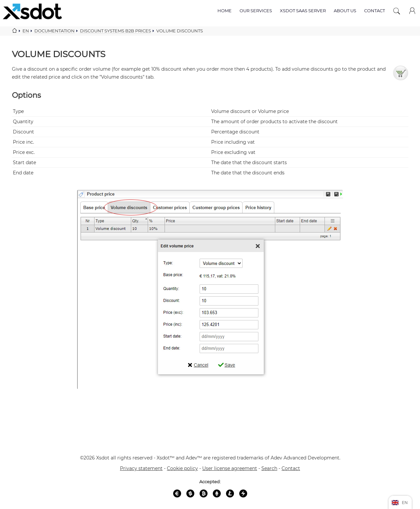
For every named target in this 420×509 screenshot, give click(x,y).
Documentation (55, 31)
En (26, 31)
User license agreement (230, 468)
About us (345, 11)
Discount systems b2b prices (115, 31)
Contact (375, 11)
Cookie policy (182, 468)
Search (269, 468)
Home (225, 11)
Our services (256, 11)
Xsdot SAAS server (303, 11)
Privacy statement (141, 468)
